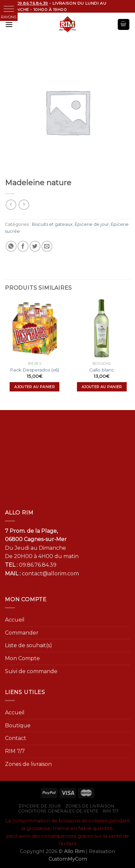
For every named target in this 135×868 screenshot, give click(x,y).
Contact (16, 738)
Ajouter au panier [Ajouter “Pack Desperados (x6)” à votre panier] (34, 387)
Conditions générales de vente (58, 811)
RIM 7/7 (15, 751)
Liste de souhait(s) (29, 645)
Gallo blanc (102, 370)
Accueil (15, 620)
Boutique (18, 725)
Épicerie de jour (92, 224)
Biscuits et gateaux (52, 224)
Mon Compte (22, 658)
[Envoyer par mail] (47, 246)
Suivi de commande (31, 671)
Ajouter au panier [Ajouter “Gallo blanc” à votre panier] (102, 387)
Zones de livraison (28, 764)
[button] (9, 9)
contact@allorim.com (50, 574)
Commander (22, 633)
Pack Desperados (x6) (34, 370)
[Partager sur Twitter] (35, 246)
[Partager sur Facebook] (23, 246)
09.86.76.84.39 (38, 565)
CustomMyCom (68, 859)
